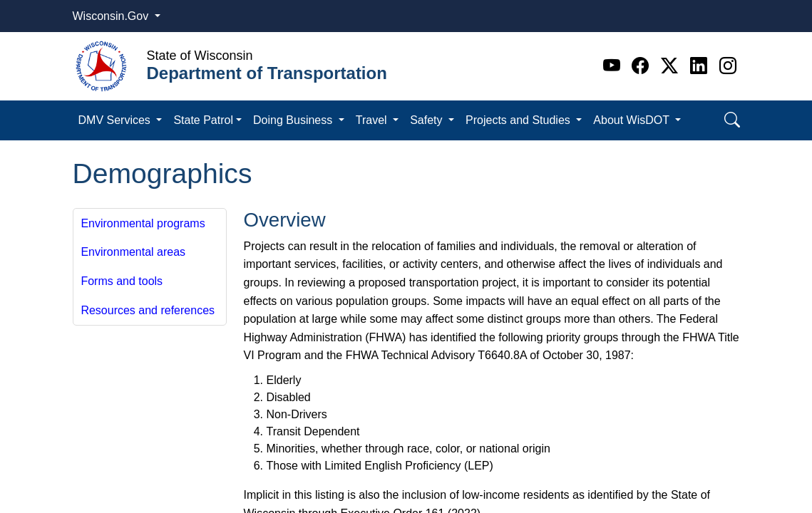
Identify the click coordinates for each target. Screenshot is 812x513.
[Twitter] (672, 66)
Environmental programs (143, 223)
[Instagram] (728, 66)
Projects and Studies (519, 120)
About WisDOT (633, 120)
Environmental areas (133, 252)
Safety (428, 120)
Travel (373, 120)
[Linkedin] (701, 66)
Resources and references (148, 310)
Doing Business (294, 120)
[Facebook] (643, 66)
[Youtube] (614, 66)
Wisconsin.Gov (112, 16)
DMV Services (116, 120)
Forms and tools (122, 281)
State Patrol (203, 120)
